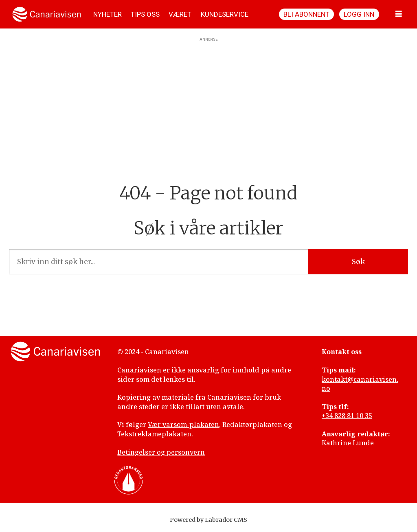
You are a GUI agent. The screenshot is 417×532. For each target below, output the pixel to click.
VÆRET (180, 14)
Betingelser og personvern (161, 452)
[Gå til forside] (47, 14)
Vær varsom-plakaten (183, 425)
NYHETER (108, 14)
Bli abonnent (306, 14)
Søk (358, 262)
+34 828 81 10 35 (347, 416)
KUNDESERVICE (225, 14)
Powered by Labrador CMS (208, 520)
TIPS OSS (145, 14)
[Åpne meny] (399, 14)
